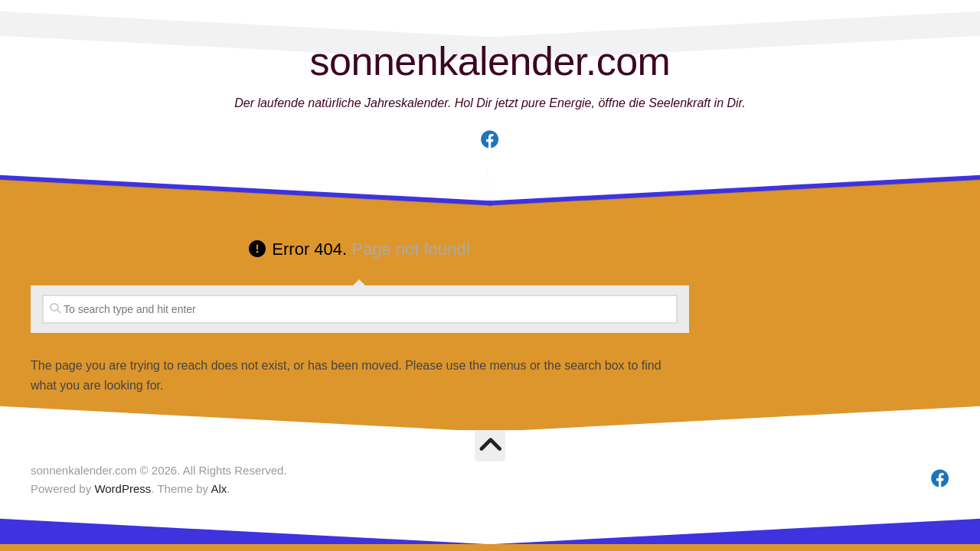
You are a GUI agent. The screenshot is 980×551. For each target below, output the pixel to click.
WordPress (122, 489)
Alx (219, 489)
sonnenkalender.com (490, 61)
